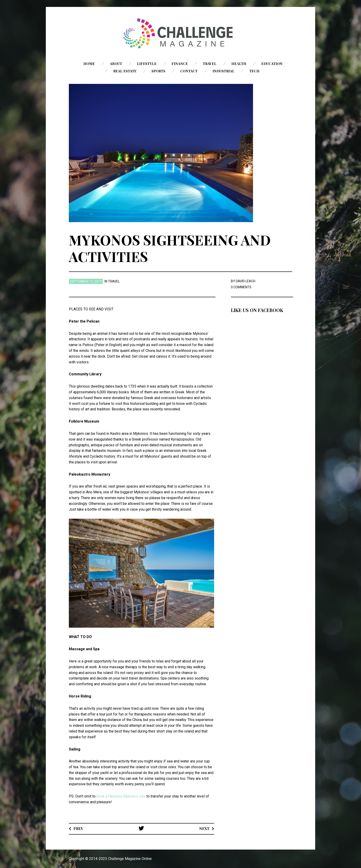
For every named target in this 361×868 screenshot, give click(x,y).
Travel (210, 64)
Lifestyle (147, 64)
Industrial (223, 71)
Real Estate (125, 71)
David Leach (246, 281)
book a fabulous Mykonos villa (121, 796)
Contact (189, 71)
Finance (180, 64)
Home (89, 64)
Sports (158, 71)
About (116, 64)
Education (272, 64)
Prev (78, 828)
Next (204, 828)
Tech (254, 71)
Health (239, 64)
